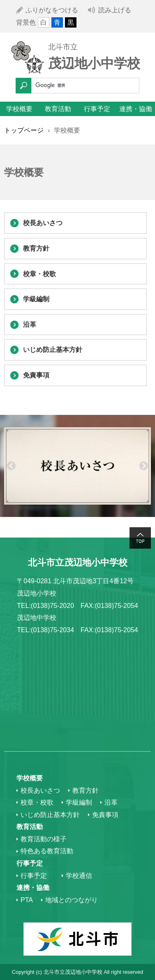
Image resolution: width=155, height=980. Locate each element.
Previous (11, 466)
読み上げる (115, 10)
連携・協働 (136, 109)
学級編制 (36, 299)
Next (144, 466)
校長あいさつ (43, 223)
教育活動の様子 (44, 839)
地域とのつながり (72, 900)
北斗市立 (63, 47)
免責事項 (36, 375)
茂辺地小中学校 (94, 63)
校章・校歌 (39, 274)
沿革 (30, 325)
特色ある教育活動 (47, 851)
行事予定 (97, 109)
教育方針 (36, 248)
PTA (27, 900)
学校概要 (19, 109)
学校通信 (79, 876)
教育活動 (58, 109)
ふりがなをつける (52, 10)
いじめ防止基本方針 (53, 350)
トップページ (24, 130)
